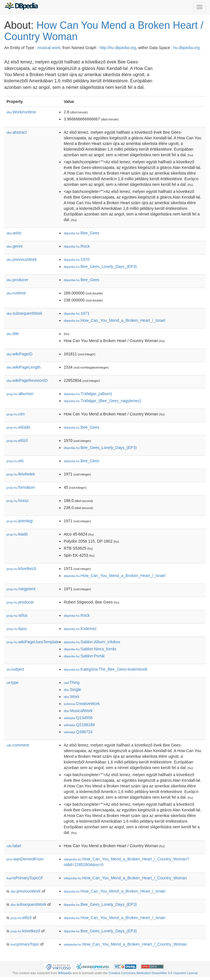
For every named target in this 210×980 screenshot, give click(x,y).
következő (21, 569)
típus (17, 629)
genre (15, 246)
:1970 (76, 259)
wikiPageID (20, 354)
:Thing (72, 682)
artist (14, 233)
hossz (18, 501)
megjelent (21, 589)
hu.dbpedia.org (186, 48)
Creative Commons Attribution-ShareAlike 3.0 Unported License (153, 973)
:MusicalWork (78, 711)
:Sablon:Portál (84, 656)
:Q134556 (78, 718)
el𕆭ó (15, 461)
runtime (16, 293)
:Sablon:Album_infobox (92, 642)
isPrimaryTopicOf (25, 878)
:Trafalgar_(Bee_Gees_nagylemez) (102, 401)
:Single (72, 690)
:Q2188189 (79, 725)
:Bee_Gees (81, 233)
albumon (20, 394)
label (14, 846)
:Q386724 (78, 732)
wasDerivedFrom (25, 859)
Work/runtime (21, 112)
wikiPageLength (24, 367)
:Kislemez (80, 629)
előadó (18, 427)
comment (18, 745)
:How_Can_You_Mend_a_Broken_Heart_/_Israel (114, 320)
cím (16, 414)
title (13, 334)
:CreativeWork (82, 704)
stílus (17, 615)
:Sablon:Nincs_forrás (90, 649)
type (13, 682)
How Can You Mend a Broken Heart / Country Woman (104, 31)
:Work (71, 697)
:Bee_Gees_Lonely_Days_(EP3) (100, 267)
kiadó (17, 534)
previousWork (22, 259)
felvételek (21, 474)
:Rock (77, 246)
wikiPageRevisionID (27, 380)
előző (17, 441)
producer (17, 280)
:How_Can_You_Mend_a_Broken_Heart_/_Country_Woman (125, 878)
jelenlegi (20, 521)
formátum (21, 487)
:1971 (76, 313)
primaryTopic (25, 944)
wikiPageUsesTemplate (33, 642)
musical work (49, 48)
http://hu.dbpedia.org (118, 48)
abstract (17, 132)
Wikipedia (65, 973)
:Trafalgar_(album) (88, 394)
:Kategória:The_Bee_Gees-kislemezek (105, 669)
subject (15, 669)
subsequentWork (24, 313)
